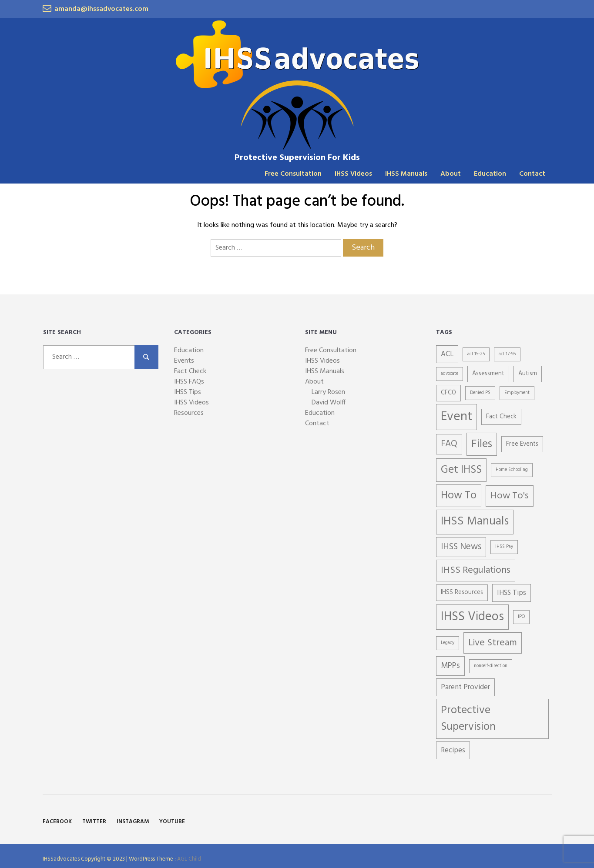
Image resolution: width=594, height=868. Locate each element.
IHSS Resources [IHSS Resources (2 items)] (462, 593)
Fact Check (190, 371)
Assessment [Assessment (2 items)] (488, 374)
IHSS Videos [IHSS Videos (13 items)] (472, 617)
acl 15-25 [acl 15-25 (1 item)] (476, 354)
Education (490, 174)
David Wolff (329, 403)
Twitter (94, 822)
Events (184, 361)
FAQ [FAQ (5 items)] (449, 444)
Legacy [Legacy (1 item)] (448, 643)
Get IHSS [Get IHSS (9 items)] (461, 470)
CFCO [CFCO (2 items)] (448, 393)
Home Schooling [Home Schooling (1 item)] (512, 470)
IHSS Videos (353, 174)
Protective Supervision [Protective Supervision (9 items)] (468, 719)
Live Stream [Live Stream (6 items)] (493, 643)
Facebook (57, 822)
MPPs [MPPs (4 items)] (450, 666)
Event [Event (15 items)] (456, 417)
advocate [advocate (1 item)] (450, 374)
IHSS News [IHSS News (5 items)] (461, 547)
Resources (189, 413)
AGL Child (189, 859)
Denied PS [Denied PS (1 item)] (480, 393)
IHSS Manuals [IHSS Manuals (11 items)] (475, 522)
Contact (532, 174)
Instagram (133, 822)
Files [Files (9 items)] (482, 444)
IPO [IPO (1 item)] (521, 617)
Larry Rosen (328, 392)
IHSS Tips (188, 392)
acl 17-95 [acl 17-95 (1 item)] (507, 354)
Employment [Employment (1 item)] (517, 393)
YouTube (172, 822)
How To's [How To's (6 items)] (510, 496)
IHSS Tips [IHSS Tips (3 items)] (512, 593)
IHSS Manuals (406, 174)
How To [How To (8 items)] (459, 496)
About (451, 174)
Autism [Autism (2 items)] (528, 374)
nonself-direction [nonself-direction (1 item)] (491, 666)
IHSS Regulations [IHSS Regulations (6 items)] (476, 570)
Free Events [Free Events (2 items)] (522, 444)
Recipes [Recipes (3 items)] (453, 750)
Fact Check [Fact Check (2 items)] (501, 417)
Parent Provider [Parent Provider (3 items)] (465, 687)
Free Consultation (293, 174)
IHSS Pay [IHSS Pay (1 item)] (504, 547)
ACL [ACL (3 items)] (447, 354)
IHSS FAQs (189, 382)
